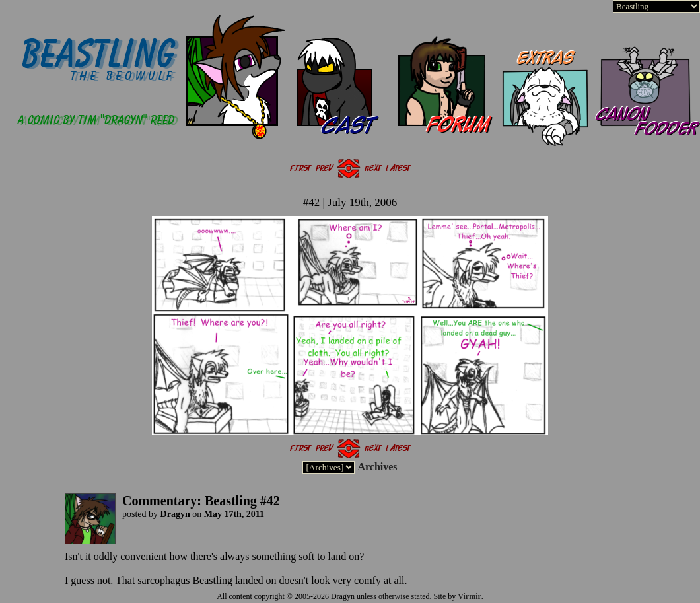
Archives (377, 467)
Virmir (470, 596)
